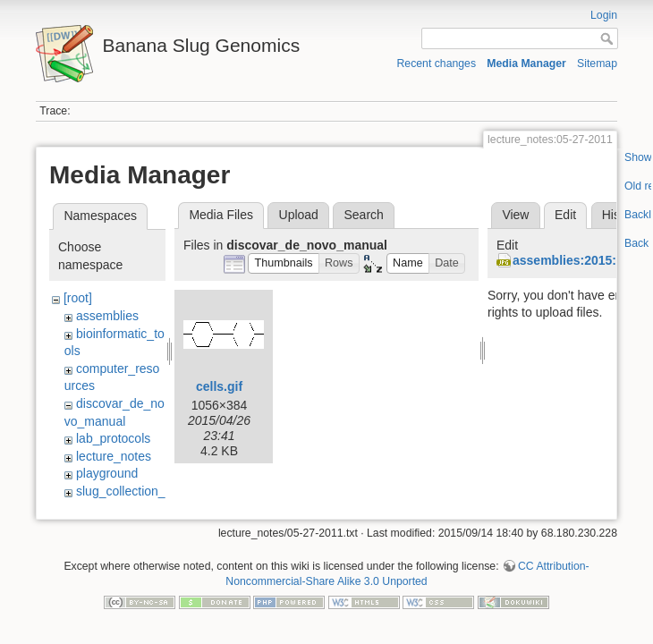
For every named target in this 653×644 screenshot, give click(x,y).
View (515, 215)
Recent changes (437, 64)
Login (604, 15)
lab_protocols (113, 438)
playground (107, 473)
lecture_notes (114, 456)
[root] (78, 298)
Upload (299, 215)
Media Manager (526, 64)
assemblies (107, 316)
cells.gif (219, 386)
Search (363, 215)
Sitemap (597, 64)
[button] (284, 263)
